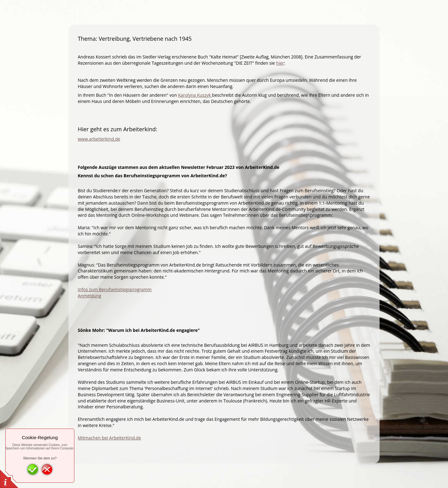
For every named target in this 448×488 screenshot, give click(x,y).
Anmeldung (89, 296)
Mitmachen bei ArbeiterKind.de (109, 438)
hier (280, 63)
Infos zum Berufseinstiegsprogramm (115, 289)
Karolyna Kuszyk (195, 95)
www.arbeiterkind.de (99, 139)
